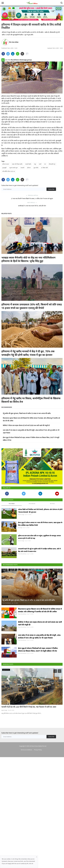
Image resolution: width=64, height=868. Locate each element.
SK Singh (20, 528)
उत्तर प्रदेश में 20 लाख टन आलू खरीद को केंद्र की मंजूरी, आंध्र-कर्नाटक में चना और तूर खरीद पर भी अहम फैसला (40, 636)
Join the (17, 60)
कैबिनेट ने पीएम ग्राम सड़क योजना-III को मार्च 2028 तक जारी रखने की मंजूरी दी (26, 425)
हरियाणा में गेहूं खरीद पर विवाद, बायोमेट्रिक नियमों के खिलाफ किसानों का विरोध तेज (31, 400)
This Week (12, 504)
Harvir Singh (21, 514)
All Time (52, 504)
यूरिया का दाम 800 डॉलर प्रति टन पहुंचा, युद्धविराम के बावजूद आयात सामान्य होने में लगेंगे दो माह (39, 537)
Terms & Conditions (26, 750)
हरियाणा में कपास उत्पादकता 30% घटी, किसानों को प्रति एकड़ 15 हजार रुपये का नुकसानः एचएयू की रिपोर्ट (32, 306)
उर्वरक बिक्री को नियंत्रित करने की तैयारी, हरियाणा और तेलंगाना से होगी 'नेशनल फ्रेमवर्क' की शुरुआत (40, 511)
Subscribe (51, 189)
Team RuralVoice (22, 554)
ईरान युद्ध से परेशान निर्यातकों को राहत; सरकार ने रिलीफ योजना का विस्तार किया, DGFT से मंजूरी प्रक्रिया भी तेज (38, 650)
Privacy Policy (38, 750)
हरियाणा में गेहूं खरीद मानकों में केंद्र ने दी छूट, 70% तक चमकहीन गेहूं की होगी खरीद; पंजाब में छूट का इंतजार (28, 353)
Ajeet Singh (4, 710)
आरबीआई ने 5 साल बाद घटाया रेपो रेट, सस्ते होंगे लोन (32, 206)
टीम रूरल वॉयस (14, 42)
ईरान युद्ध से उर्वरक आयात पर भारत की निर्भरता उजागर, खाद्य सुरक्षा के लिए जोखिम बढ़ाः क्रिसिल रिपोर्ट (40, 524)
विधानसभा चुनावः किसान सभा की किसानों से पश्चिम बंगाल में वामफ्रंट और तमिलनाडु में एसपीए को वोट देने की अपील (40, 610)
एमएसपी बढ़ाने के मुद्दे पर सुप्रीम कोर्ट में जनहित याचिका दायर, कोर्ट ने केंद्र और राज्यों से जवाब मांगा (39, 550)
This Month (32, 504)
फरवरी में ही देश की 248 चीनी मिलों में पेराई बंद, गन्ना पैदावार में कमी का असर (29, 707)
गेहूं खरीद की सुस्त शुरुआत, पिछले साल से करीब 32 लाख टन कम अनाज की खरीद (27, 413)
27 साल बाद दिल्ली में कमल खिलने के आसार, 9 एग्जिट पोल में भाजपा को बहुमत (32, 198)
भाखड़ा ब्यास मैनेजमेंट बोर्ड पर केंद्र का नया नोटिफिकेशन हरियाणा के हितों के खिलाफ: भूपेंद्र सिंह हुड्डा (28, 259)
